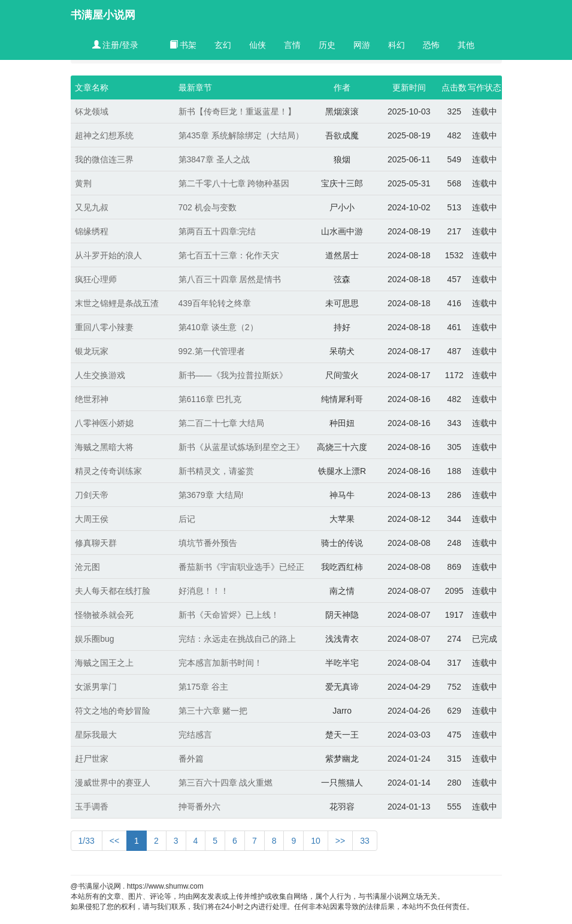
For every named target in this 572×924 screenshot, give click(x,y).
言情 (292, 45)
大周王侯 (92, 519)
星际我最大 (96, 735)
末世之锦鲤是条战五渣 (117, 303)
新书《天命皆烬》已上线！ (229, 615)
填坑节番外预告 (208, 543)
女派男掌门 (96, 687)
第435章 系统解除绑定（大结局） (241, 135)
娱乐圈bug (94, 639)
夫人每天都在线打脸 (113, 591)
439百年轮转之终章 (215, 303)
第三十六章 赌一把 (213, 711)
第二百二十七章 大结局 (222, 423)
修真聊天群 (96, 543)
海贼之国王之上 (104, 663)
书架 (183, 45)
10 (316, 841)
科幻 (397, 45)
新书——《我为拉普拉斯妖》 (233, 375)
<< (114, 841)
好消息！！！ (204, 591)
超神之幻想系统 (104, 135)
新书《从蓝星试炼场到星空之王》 (241, 447)
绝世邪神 (92, 399)
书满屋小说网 (103, 15)
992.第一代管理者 (212, 351)
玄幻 (223, 45)
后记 (187, 519)
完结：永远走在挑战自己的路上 (237, 639)
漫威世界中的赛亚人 (113, 783)
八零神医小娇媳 (104, 423)
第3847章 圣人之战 (214, 159)
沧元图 (87, 567)
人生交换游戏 (100, 375)
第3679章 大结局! (211, 495)
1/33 (87, 841)
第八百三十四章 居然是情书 (230, 279)
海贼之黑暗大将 (104, 447)
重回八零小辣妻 (104, 327)
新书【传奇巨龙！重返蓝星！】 (237, 111)
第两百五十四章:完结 (217, 231)
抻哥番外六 (199, 807)
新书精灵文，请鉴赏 (216, 471)
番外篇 (191, 759)
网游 (362, 45)
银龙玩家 (92, 351)
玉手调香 (92, 807)
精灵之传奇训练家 (108, 471)
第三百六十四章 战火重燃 (226, 783)
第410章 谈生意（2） (218, 327)
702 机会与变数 (208, 207)
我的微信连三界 (104, 159)
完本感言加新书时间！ (220, 663)
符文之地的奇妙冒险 (113, 711)
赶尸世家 (92, 759)
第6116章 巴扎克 (210, 399)
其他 (466, 45)
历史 (327, 45)
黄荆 (83, 183)
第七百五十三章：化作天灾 (229, 255)
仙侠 (258, 45)
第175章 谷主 (203, 687)
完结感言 (195, 735)
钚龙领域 (92, 111)
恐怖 (431, 45)
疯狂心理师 (96, 279)
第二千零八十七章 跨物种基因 (234, 183)
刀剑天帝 (92, 495)
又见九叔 (92, 207)
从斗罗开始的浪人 (108, 255)
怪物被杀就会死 (104, 615)
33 (365, 841)
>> (340, 841)
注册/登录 (116, 45)
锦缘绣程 (92, 231)
